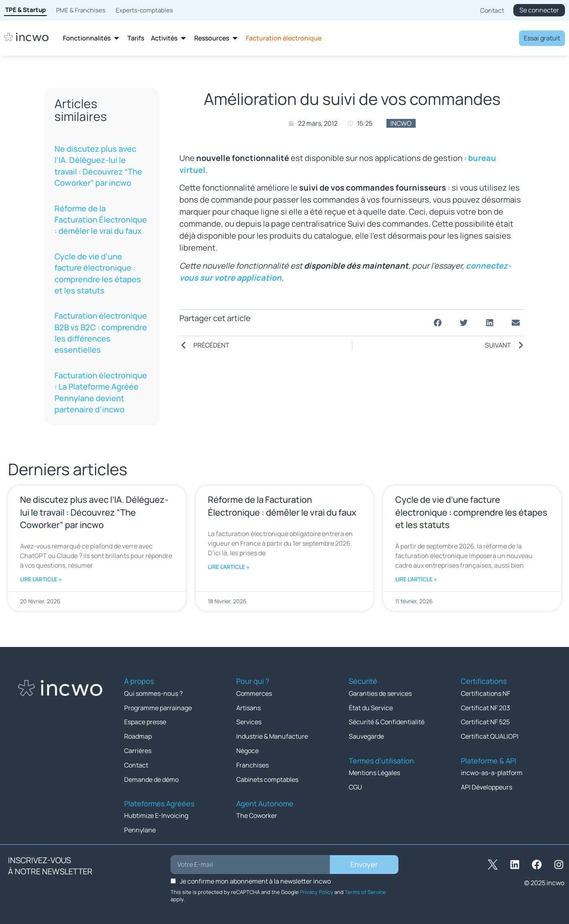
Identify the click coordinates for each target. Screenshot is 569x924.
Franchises (252, 763)
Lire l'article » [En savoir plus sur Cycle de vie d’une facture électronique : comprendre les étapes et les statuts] (416, 579)
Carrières (138, 749)
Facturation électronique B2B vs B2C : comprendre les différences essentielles (101, 333)
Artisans (248, 707)
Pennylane (140, 827)
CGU (355, 785)
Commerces (254, 693)
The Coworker (257, 813)
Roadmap (138, 735)
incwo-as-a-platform (492, 771)
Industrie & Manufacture (272, 735)
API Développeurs (487, 785)
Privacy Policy (317, 889)
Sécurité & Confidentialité (387, 721)
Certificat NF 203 (486, 707)
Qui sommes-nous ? (153, 693)
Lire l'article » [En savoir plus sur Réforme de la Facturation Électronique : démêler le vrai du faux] (229, 567)
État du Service (371, 707)
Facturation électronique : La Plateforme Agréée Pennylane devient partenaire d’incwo (101, 392)
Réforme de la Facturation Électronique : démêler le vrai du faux (101, 220)
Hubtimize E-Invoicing (156, 813)
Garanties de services (380, 693)
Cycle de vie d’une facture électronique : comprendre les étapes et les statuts (98, 273)
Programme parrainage (158, 707)
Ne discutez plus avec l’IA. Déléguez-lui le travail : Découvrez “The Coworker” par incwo (98, 166)
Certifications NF (486, 693)
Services (249, 721)
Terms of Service (365, 889)
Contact (136, 763)
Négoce (247, 749)
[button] (438, 323)
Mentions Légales (374, 771)
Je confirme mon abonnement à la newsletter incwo (255, 878)
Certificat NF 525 (485, 721)
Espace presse (145, 721)
